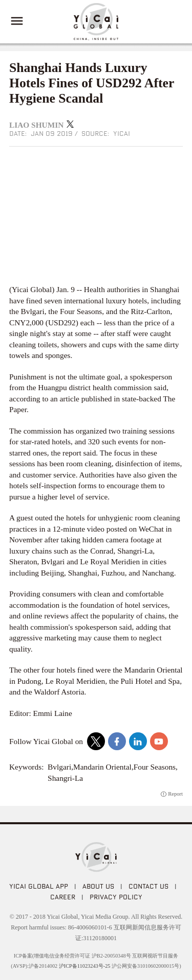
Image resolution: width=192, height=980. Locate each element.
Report (175, 794)
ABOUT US (98, 886)
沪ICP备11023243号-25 (85, 966)
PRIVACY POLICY (116, 897)
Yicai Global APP (39, 886)
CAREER (63, 897)
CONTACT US (148, 886)
